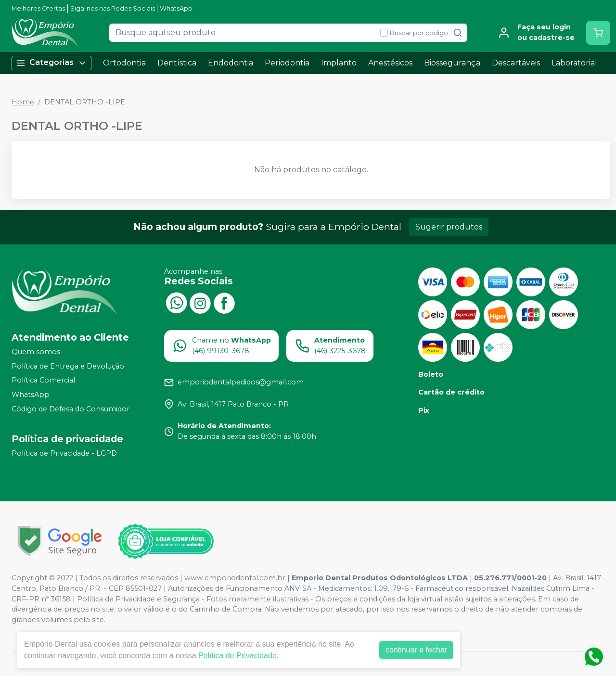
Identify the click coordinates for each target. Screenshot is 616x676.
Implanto (339, 63)
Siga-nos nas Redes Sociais (113, 8)
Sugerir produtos (449, 227)
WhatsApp (176, 8)
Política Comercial (43, 381)
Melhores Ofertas (38, 8)
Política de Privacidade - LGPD (64, 454)
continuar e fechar (416, 650)
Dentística (177, 63)
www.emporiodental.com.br (235, 578)
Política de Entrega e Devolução (68, 366)
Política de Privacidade (237, 656)
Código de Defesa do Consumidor (71, 409)
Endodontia (231, 63)
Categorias (51, 63)
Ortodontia (124, 63)
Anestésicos (390, 63)
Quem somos (36, 352)
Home (23, 102)
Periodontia (287, 63)
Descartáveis (516, 63)
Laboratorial (574, 63)
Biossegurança (452, 63)
